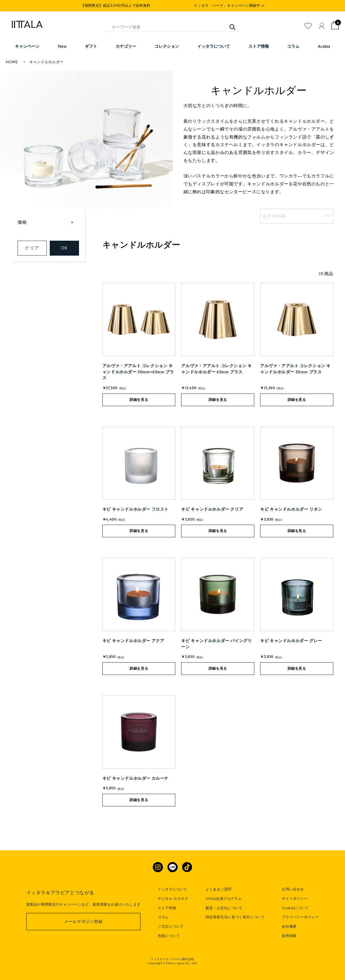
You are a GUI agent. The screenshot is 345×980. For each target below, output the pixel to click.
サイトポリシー (295, 899)
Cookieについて (295, 908)
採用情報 (289, 936)
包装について (169, 936)
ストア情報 (167, 908)
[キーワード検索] (230, 24)
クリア (32, 248)
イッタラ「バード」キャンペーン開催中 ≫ (229, 6)
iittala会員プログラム (224, 899)
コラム (163, 917)
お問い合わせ (293, 889)
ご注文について (171, 926)
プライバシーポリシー (300, 917)
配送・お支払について (224, 908)
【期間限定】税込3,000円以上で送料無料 (116, 6)
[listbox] (297, 216)
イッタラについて (172, 889)
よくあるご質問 (219, 889)
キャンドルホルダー (46, 62)
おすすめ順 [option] (274, 216)
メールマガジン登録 (83, 922)
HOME (12, 62)
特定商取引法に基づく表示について (235, 917)
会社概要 (289, 926)
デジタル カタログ (173, 899)
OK (64, 248)
